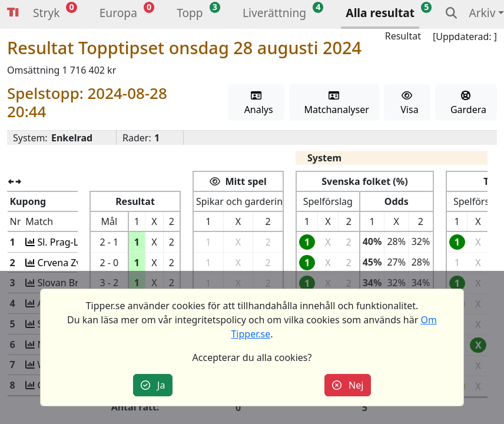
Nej (348, 385)
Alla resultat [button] (380, 13)
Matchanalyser (334, 103)
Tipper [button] (13, 13)
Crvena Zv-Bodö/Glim (81, 263)
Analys (256, 103)
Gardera (466, 103)
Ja (153, 385)
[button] (46, 14)
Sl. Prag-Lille (61, 242)
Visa (407, 103)
